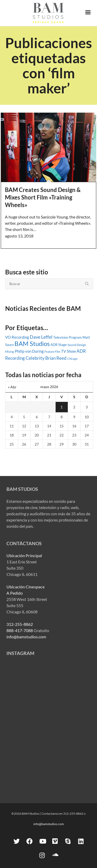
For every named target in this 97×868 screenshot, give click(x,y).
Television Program (68, 337)
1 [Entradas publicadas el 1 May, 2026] (62, 407)
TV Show (68, 351)
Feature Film (52, 352)
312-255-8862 (20, 624)
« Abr (12, 387)
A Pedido (15, 593)
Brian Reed (56, 358)
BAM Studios (32, 343)
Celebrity (35, 358)
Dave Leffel (41, 337)
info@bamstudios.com (26, 637)
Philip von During (29, 351)
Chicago (72, 359)
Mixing (10, 352)
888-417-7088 (20, 630)
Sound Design (77, 345)
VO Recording (17, 337)
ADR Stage (59, 345)
